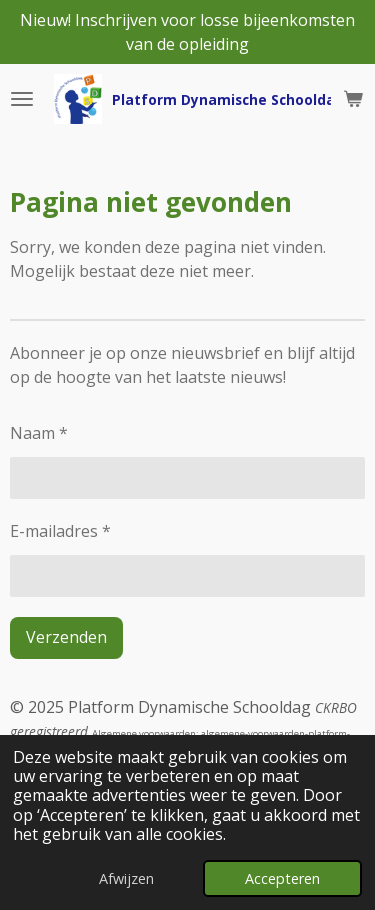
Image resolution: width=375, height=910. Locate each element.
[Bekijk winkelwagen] (353, 99)
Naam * (39, 433)
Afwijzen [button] (126, 878)
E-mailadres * (60, 531)
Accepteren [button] (282, 878)
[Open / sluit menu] (22, 99)
